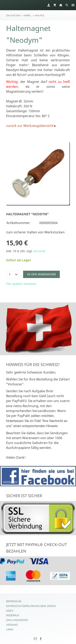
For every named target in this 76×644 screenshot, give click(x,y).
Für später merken (21, 284)
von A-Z (39, 15)
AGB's (10, 611)
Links (10, 629)
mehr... (28, 15)
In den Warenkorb (41, 274)
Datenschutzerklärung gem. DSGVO (31, 606)
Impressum (14, 601)
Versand (39, 251)
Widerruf (13, 615)
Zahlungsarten (17, 620)
